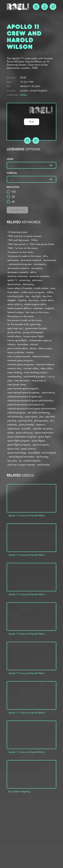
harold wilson (14, 336)
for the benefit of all (18, 324)
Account (45, 7)
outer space (31, 417)
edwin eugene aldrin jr (19, 308)
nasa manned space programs (23, 392)
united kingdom (32, 461)
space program (41, 445)
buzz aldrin (13, 292)
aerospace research (18, 272)
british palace (41, 288)
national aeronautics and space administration (32, 409)
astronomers (14, 284)
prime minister (26, 425)
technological (49, 453)
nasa (10, 380)
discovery (34, 300)
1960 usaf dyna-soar (18, 240)
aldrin (33, 272)
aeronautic (13, 260)
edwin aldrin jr (15, 304)
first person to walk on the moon (25, 320)
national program (16, 413)
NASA (23, 95)
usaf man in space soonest (21, 465)
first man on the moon (37, 312)
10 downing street (17, 232)
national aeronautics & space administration (30, 400)
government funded (36, 328)
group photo (14, 332)
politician (12, 425)
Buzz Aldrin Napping (19, 791)
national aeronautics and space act (26, 405)
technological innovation (22, 457)
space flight (44, 437)
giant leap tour (15, 328)
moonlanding (14, 376)
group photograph (33, 332)
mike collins (47, 368)
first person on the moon (20, 316)
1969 (10, 248)
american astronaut (17, 276)
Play (32, 122)
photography (41, 421)
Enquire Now (17, 210)
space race (13, 449)
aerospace (37, 268)
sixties (11, 433)
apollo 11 (12, 280)
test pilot (12, 461)
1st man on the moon (26, 248)
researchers (14, 429)
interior (34, 344)
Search (53, 7)
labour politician (16, 352)
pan (41, 417)
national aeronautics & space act (24, 396)
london (30, 352)
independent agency (40, 340)
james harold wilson (18, 348)
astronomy (28, 284)
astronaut (37, 280)
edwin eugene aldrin (35, 304)
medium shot (14, 368)
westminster (44, 465)
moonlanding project (34, 376)
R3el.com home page (18, 7)
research (41, 425)
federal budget (15, 312)
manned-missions (45, 364)
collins (50, 292)
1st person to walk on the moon (24, 256)
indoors (11, 344)
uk (20, 461)
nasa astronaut (22, 380)
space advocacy (24, 433)
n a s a (51, 376)
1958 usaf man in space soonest (24, 236)
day (27, 296)
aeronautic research (31, 260)
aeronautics (40, 264)
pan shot (50, 417)
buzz (53, 288)
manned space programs (21, 364)
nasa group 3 (38, 380)
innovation (23, 344)
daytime (22, 300)
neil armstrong (15, 417)
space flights (38, 441)
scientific (26, 429)
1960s (34, 240)
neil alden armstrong (38, 413)
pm (52, 421)
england (49, 308)
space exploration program (22, 437)
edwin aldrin (47, 300)
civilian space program (33, 292)
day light (36, 296)
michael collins (31, 368)
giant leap (36, 324)
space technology (17, 453)
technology (42, 457)
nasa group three (17, 384)
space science (28, 449)
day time (47, 296)
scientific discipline (43, 429)
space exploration (44, 433)
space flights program (19, 445)
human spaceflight (17, 340)
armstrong (25, 280)
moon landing (15, 372)
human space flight (33, 336)
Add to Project (27, 141)
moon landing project (35, 372)
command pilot (15, 296)
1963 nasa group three (42, 244)
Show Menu (36, 7)
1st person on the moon (20, 252)
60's (45, 256)
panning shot (25, 421)
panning (12, 421)
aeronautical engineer (20, 264)
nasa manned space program (23, 388)
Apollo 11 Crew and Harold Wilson (27, 515)
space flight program (18, 441)
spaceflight (34, 453)
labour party (45, 348)
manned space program (20, 360)
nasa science (48, 392)
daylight (12, 300)
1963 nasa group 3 (17, 244)
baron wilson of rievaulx (20, 288)
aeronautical (50, 260)
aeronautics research (18, 268)
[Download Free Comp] (36, 141)
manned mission (41, 356)
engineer (38, 308)
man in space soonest (19, 356)
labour (33, 348)
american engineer (39, 276)
